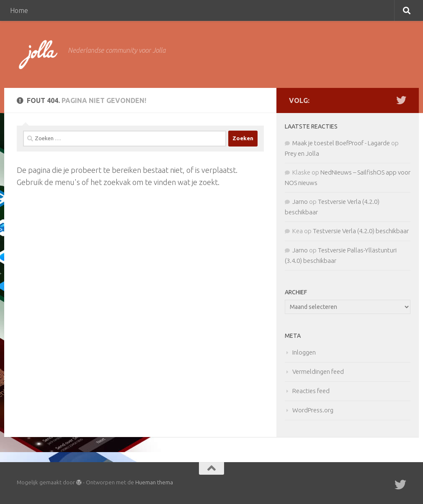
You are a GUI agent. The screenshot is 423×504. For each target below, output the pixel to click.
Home (19, 10)
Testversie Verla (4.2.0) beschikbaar (361, 231)
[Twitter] (401, 100)
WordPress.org (313, 410)
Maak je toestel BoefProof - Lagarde (341, 143)
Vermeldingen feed (318, 372)
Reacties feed (311, 391)
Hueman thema (154, 482)
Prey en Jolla (302, 153)
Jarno (300, 202)
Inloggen (304, 352)
